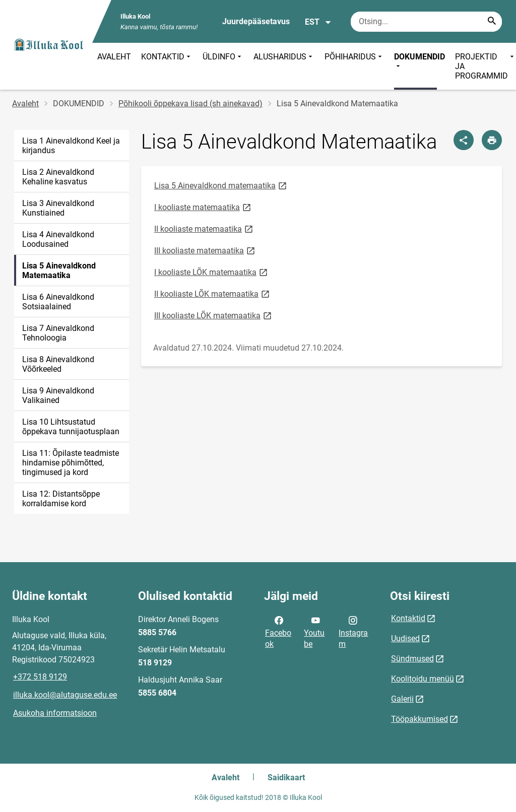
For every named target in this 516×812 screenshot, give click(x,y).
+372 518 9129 (40, 677)
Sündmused (412, 659)
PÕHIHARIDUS (354, 66)
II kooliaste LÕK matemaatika (213, 293)
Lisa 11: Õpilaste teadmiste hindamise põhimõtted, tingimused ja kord (71, 463)
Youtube (314, 631)
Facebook (278, 631)
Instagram (353, 631)
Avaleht (25, 104)
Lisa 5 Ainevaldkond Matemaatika (59, 270)
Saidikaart (286, 777)
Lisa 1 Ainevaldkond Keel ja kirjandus (71, 146)
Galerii (402, 699)
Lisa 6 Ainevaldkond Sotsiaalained (58, 302)
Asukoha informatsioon (55, 713)
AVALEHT (114, 57)
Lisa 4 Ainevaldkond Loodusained (58, 239)
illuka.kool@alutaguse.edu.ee (65, 695)
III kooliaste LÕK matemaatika (214, 315)
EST (318, 22)
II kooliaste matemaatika (204, 228)
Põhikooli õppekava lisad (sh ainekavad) (190, 104)
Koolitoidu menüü (423, 679)
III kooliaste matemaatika (205, 250)
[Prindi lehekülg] (492, 140)
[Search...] (492, 22)
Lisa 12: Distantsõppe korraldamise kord (61, 499)
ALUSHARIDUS (284, 66)
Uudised (405, 638)
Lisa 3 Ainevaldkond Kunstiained (58, 208)
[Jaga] (464, 140)
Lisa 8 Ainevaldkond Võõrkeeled (58, 364)
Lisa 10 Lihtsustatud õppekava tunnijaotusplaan (71, 427)
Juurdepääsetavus (256, 21)
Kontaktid (408, 618)
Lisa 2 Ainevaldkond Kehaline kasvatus (58, 177)
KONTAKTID (167, 66)
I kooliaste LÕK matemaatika (212, 272)
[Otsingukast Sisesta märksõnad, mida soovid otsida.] (426, 22)
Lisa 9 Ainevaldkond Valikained (58, 395)
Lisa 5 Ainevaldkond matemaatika (221, 185)
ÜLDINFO (223, 66)
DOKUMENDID (420, 61)
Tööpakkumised (420, 719)
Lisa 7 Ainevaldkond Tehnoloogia (58, 333)
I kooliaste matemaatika (203, 207)
